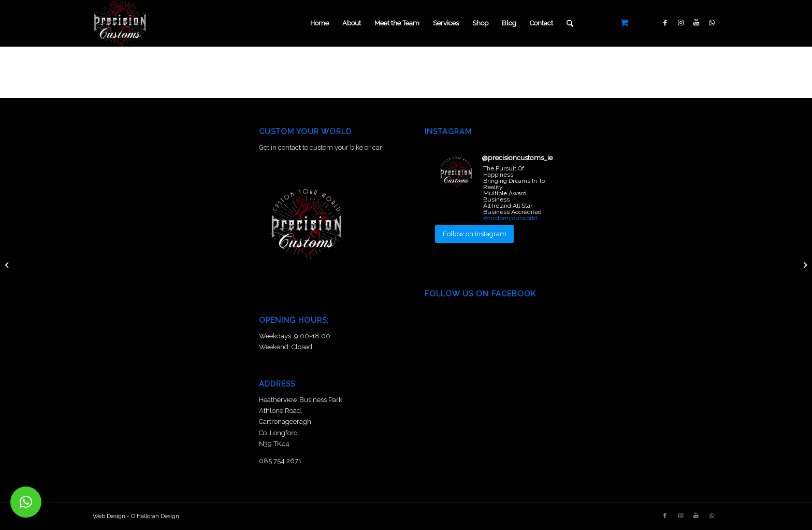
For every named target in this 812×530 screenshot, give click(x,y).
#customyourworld (510, 218)
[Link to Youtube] (696, 23)
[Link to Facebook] (665, 23)
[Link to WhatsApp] (712, 23)
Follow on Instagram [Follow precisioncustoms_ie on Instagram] (475, 234)
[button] (26, 502)
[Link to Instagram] (680, 23)
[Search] (570, 23)
